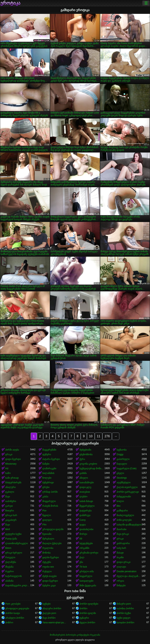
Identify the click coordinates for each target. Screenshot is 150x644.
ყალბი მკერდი (51, 557)
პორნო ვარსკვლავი (128, 492)
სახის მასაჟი (86, 501)
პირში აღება (12, 450)
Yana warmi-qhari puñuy (55, 623)
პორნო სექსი (124, 613)
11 (99, 436)
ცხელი (120, 473)
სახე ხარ (121, 548)
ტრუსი (46, 487)
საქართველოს (13, 576)
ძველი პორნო (87, 623)
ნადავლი (122, 464)
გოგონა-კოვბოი (88, 464)
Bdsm (8, 548)
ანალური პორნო (52, 609)
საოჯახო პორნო (125, 623)
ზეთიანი (47, 534)
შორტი (83, 534)
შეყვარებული (87, 506)
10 (91, 436)
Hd (7, 468)
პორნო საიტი (13, 613)
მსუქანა (9, 567)
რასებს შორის (50, 506)
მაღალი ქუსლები (52, 543)
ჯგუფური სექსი (13, 534)
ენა (81, 562)
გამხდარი (122, 511)
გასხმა (83, 473)
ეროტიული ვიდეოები (17, 609)
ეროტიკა (10, 3)
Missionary (11, 464)
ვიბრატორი (123, 543)
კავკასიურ (11, 520)
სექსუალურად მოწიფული (92, 468)
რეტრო (9, 571)
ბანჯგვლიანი (124, 497)
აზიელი (84, 478)
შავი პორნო (49, 618)
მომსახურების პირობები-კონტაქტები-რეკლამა (75, 635)
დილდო (47, 520)
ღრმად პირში (50, 492)
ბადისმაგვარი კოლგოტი (18, 585)
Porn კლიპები (13, 604)
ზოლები (47, 478)
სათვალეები (86, 581)
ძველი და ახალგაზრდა (129, 576)
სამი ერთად (12, 478)
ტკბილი (10, 492)
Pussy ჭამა (11, 539)
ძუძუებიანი (85, 450)
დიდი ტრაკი (124, 562)
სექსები (46, 604)
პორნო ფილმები (89, 604)
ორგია (120, 581)
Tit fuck (83, 567)
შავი (8, 497)
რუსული (47, 571)
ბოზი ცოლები (124, 520)
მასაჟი (120, 553)
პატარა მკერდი (51, 459)
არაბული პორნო (15, 618)
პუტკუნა (47, 562)
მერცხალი (48, 539)
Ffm (44, 525)
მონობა (46, 553)
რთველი (10, 557)
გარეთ (9, 506)
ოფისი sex (48, 567)
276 (107, 436)
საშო (8, 473)
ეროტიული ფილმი (53, 529)
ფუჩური (47, 454)
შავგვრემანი (49, 450)
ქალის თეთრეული (127, 487)
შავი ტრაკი (123, 534)
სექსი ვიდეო (123, 618)
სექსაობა (122, 450)
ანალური (10, 487)
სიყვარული (86, 576)
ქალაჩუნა (11, 562)
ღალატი (121, 567)
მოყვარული (49, 501)
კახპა (45, 497)
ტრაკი (9, 454)
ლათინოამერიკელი (17, 543)
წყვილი (47, 515)
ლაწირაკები (49, 468)
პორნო (83, 609)
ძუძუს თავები (50, 576)
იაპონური (11, 501)
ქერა (82, 459)
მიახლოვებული (125, 515)
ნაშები (46, 464)
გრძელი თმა (87, 571)
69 (81, 539)
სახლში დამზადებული (129, 525)
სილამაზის (48, 473)
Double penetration (126, 571)
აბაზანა (9, 581)
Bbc (119, 506)
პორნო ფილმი (88, 613)
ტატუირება (86, 511)
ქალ (82, 557)
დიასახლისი (86, 529)
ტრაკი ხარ (11, 515)
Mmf (8, 529)
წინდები (121, 585)
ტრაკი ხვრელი (14, 553)
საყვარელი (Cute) (127, 468)
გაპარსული (123, 459)
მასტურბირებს (13, 483)
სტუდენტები (86, 543)
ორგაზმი (84, 548)
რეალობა (48, 548)
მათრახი (121, 529)
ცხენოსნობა (86, 454)
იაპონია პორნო (125, 609)
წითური (10, 511)
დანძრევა (85, 515)
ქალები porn (49, 613)
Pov (44, 511)
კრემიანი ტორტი (89, 553)
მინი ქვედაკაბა (88, 585)
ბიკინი (120, 557)
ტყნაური (84, 618)
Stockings (122, 478)
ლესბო (83, 497)
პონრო (9, 623)
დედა (83, 525)
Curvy (83, 520)
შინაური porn (124, 604)
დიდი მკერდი (13, 459)
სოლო (120, 501)
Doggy (120, 454)
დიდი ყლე (85, 487)
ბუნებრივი (48, 483)
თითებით (85, 492)
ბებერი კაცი (49, 585)
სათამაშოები (87, 483)
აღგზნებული (124, 483)
